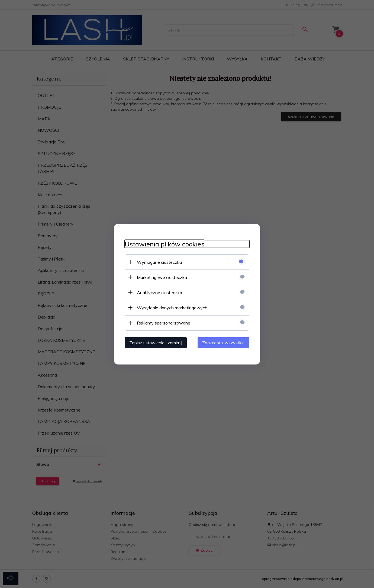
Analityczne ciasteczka (159, 292)
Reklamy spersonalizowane (164, 323)
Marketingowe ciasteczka (162, 277)
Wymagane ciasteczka (159, 262)
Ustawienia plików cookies (165, 244)
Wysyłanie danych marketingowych (172, 307)
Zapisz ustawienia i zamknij (156, 342)
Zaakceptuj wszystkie (223, 342)
